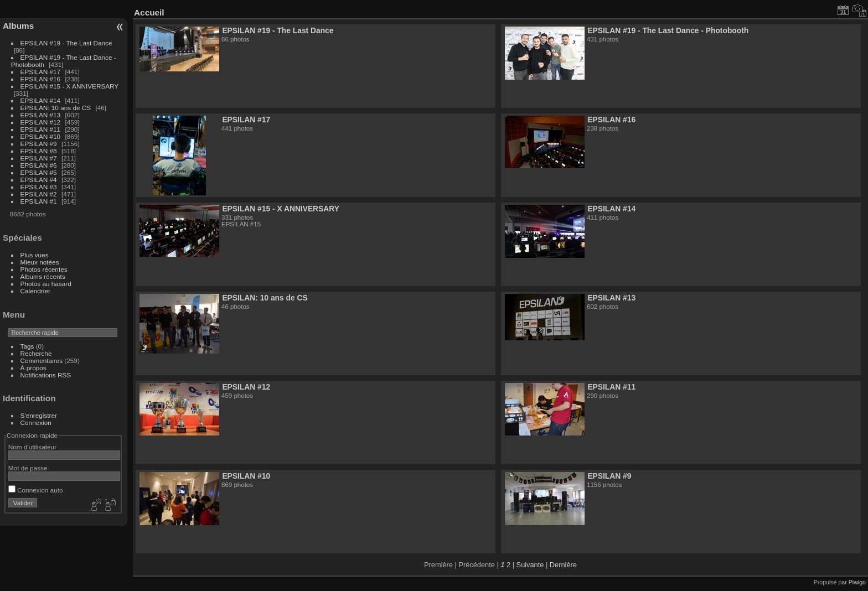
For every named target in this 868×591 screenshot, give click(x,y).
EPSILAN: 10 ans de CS (56, 108)
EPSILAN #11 (41, 129)
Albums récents (43, 276)
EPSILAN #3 (39, 187)
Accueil (149, 12)
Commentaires (42, 361)
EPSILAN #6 (39, 165)
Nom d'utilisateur (32, 447)
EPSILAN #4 (39, 180)
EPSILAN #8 (39, 151)
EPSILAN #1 (39, 201)
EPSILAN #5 (39, 172)
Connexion (36, 422)
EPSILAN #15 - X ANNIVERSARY (69, 86)
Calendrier (35, 291)
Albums (18, 26)
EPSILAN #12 (41, 122)
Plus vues (35, 255)
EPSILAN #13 (41, 115)
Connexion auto (36, 490)
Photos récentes (44, 269)
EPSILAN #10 (41, 136)
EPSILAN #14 (41, 100)
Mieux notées (40, 262)
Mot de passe (28, 468)
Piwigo (857, 582)
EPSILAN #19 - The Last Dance (66, 43)
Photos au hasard (46, 284)
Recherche (36, 353)
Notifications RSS (46, 375)
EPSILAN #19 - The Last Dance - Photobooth (668, 30)
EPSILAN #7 (39, 158)
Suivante (530, 565)
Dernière (563, 565)
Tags (27, 346)
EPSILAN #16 (41, 79)
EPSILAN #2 (39, 194)
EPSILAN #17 (41, 72)
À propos (33, 368)
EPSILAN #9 (39, 144)
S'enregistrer (39, 415)
